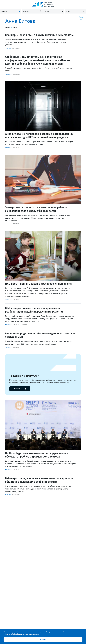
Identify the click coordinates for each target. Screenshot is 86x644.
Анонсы (8, 48)
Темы (8, 28)
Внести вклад (20, 389)
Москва (25, 325)
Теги (15, 28)
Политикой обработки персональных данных (22, 634)
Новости (8, 74)
